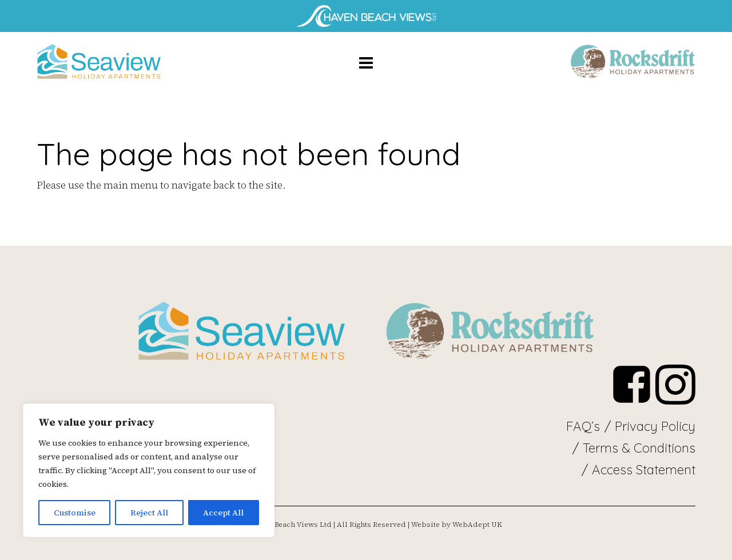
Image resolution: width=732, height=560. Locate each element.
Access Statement (644, 470)
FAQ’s (583, 426)
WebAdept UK (477, 525)
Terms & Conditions (639, 448)
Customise (75, 513)
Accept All (223, 513)
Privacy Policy (655, 426)
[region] (149, 470)
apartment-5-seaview (100, 62)
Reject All (149, 513)
